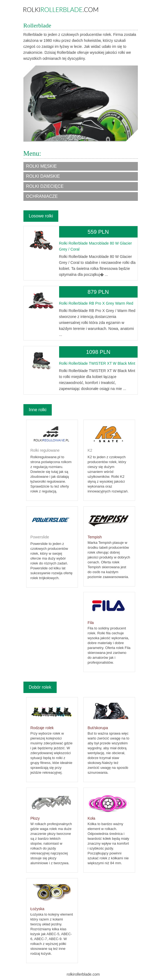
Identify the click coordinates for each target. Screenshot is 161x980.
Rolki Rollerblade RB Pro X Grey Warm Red (96, 303)
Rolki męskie (42, 166)
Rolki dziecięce (45, 186)
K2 (90, 450)
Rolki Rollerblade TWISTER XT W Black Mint (97, 363)
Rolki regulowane (45, 450)
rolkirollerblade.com (83, 974)
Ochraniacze (42, 196)
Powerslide (40, 537)
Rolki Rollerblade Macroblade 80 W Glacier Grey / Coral (96, 246)
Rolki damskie (43, 176)
